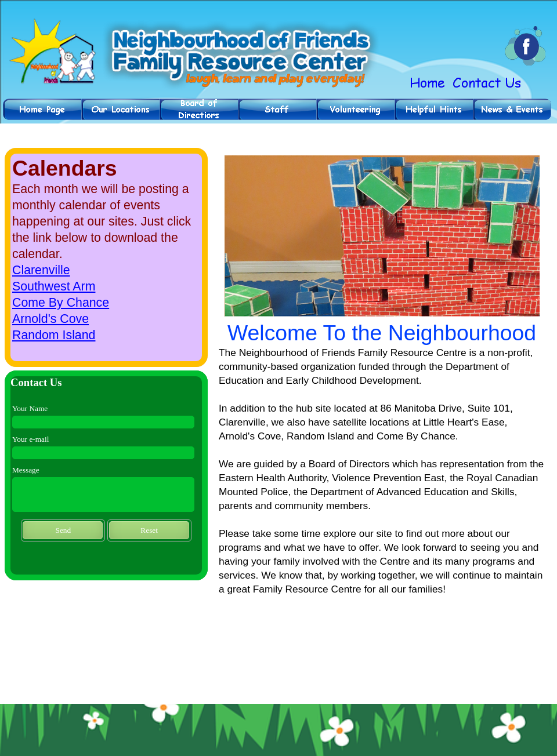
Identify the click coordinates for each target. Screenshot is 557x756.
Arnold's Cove (50, 319)
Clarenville (41, 270)
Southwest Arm (54, 286)
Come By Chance (61, 303)
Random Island (54, 335)
